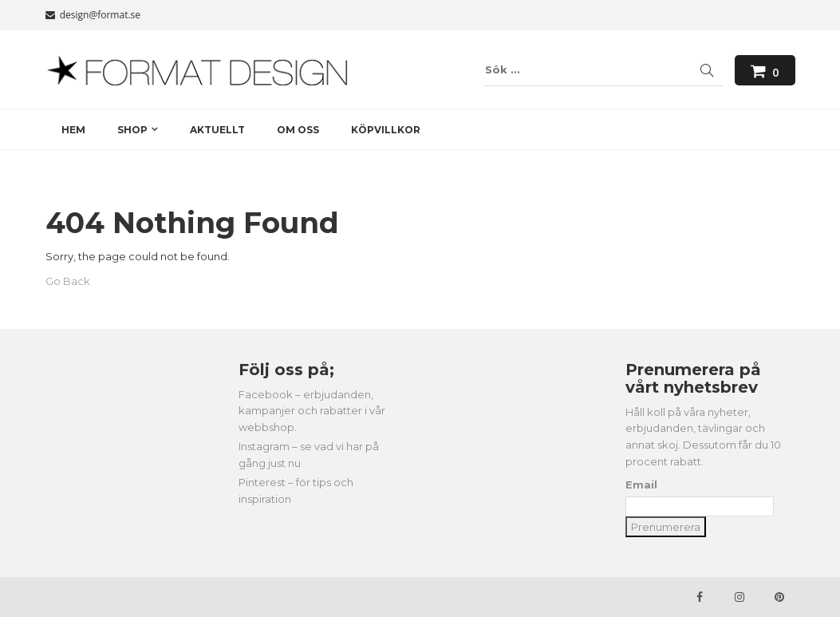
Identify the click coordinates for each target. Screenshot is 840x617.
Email (641, 485)
